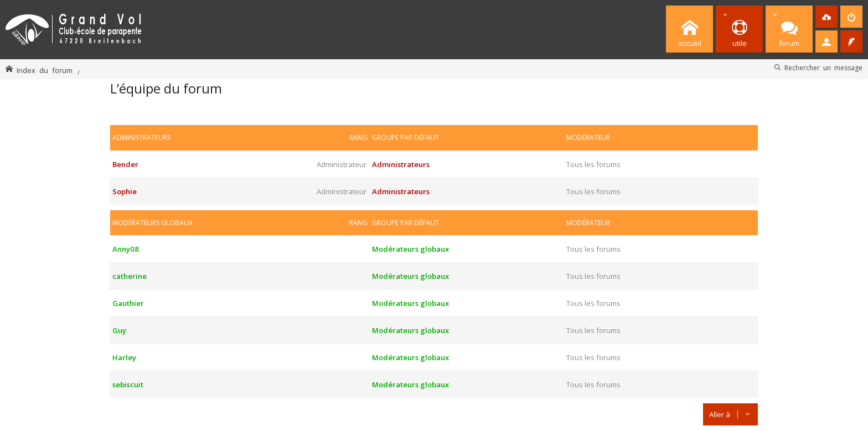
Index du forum (45, 70)
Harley (124, 357)
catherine (130, 276)
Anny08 (126, 249)
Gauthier (128, 303)
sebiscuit (128, 385)
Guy (119, 330)
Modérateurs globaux (153, 223)
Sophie (125, 191)
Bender (125, 164)
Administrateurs (141, 137)
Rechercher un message (823, 67)
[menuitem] (826, 17)
